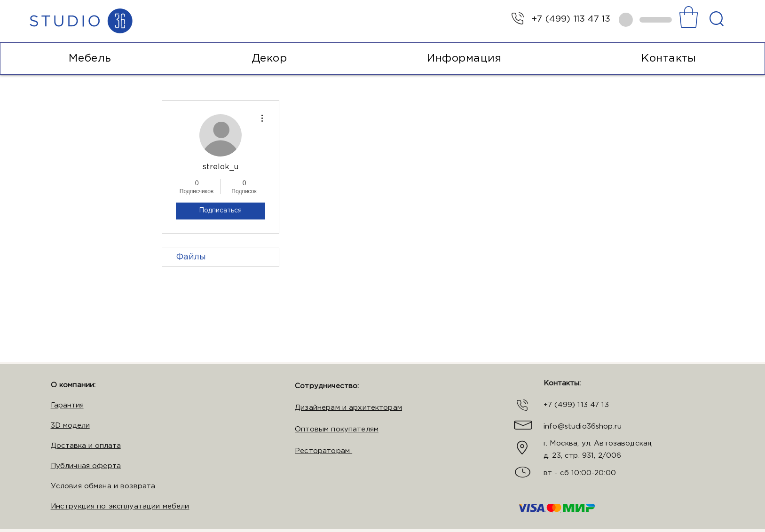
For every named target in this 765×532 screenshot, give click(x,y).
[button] (689, 17)
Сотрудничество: (327, 386)
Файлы (191, 257)
